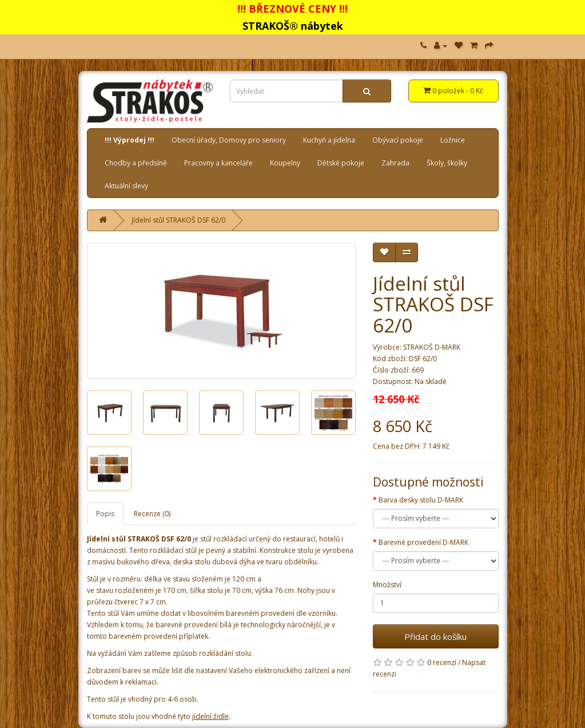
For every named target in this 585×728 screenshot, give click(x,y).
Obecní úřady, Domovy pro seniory (229, 140)
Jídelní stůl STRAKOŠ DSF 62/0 (178, 220)
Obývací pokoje (398, 140)
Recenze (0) (152, 514)
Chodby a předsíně (136, 163)
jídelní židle (210, 716)
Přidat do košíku (435, 636)
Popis (105, 514)
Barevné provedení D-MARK (423, 542)
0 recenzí (442, 662)
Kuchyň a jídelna (329, 140)
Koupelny (285, 163)
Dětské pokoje (341, 163)
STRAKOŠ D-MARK (432, 347)
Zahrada (395, 163)
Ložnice (453, 140)
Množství (387, 585)
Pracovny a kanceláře (218, 163)
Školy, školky (447, 163)
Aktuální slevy (126, 186)
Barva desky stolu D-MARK (421, 500)
